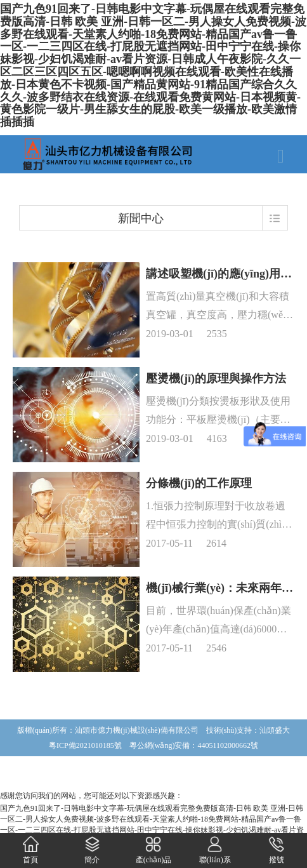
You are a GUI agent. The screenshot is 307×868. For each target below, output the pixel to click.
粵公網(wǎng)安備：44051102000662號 (190, 745)
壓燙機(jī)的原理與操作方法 (216, 378)
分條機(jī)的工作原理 (199, 483)
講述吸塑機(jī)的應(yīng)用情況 (225, 274)
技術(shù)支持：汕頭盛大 (248, 730)
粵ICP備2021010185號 (85, 745)
